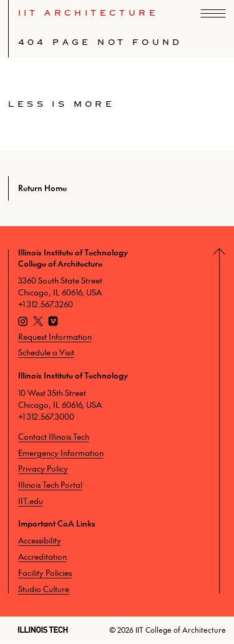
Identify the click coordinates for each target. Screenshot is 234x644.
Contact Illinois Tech (54, 437)
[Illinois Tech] (43, 630)
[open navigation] (213, 13)
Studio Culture (44, 589)
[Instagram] (23, 323)
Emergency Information (61, 453)
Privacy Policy (43, 468)
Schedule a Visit (46, 352)
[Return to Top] (224, 421)
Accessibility (40, 540)
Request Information (55, 337)
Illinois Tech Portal (50, 485)
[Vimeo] (53, 323)
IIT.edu (31, 501)
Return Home (42, 188)
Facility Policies (45, 573)
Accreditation (42, 557)
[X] (38, 323)
